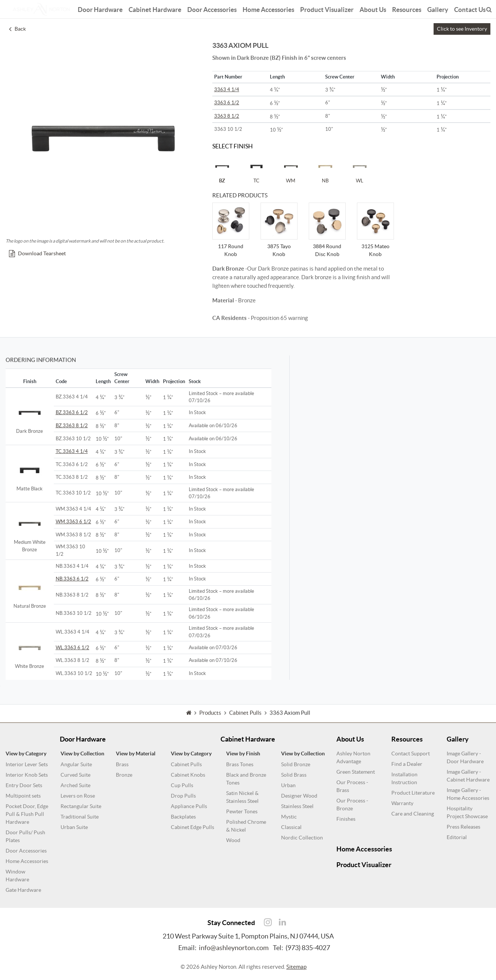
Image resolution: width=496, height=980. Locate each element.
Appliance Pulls (189, 806)
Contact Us (470, 8)
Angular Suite (76, 764)
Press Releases (463, 827)
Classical (291, 827)
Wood (233, 840)
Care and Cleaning (413, 814)
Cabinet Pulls (186, 764)
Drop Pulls (183, 796)
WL (360, 170)
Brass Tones (240, 764)
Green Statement (356, 772)
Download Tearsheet (37, 253)
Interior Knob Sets (27, 775)
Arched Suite (76, 785)
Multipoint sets (23, 796)
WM (291, 170)
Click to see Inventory (462, 29)
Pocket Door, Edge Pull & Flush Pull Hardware (27, 814)
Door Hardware (100, 8)
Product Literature (413, 793)
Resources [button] (407, 8)
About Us (373, 8)
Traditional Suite (80, 817)
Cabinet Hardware (155, 8)
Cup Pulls (182, 785)
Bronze (124, 775)
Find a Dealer (407, 764)
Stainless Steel (297, 806)
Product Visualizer (327, 8)
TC (256, 170)
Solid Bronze (296, 764)
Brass (122, 764)
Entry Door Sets (24, 785)
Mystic (289, 817)
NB (325, 170)
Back (17, 29)
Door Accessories (212, 8)
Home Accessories (268, 8)
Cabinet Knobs (188, 775)
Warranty (402, 803)
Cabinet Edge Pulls (192, 827)
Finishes (346, 819)
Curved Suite (76, 775)
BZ (222, 170)
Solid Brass (294, 775)
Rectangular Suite (81, 806)
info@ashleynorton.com (234, 948)
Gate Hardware (23, 890)
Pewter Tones (242, 811)
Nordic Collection (302, 838)
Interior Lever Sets (27, 764)
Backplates (183, 817)
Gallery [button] (438, 8)
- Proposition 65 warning (260, 318)
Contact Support (411, 754)
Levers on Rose (78, 796)
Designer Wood (299, 796)
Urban (288, 785)
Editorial (457, 837)
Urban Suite (74, 827)
